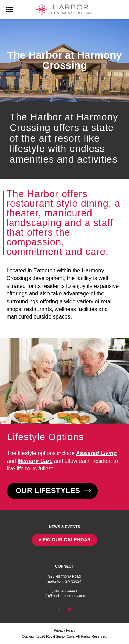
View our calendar (64, 540)
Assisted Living (96, 453)
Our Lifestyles (52, 491)
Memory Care (35, 461)
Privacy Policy (64, 630)
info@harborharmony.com (64, 596)
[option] (64, 60)
